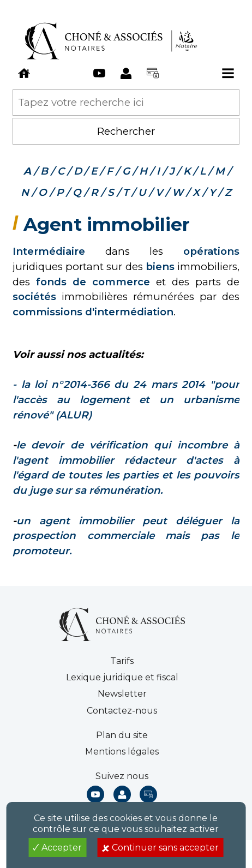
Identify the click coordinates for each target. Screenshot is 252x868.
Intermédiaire (49, 251)
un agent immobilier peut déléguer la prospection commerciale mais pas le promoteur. (126, 536)
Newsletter (122, 694)
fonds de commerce (93, 282)
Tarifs (122, 661)
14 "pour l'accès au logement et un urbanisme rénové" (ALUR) (126, 399)
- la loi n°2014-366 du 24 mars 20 (103, 384)
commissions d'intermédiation (93, 312)
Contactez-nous (122, 711)
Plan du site (122, 735)
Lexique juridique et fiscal (122, 677)
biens (160, 267)
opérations (211, 251)
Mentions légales (122, 752)
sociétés (34, 297)
